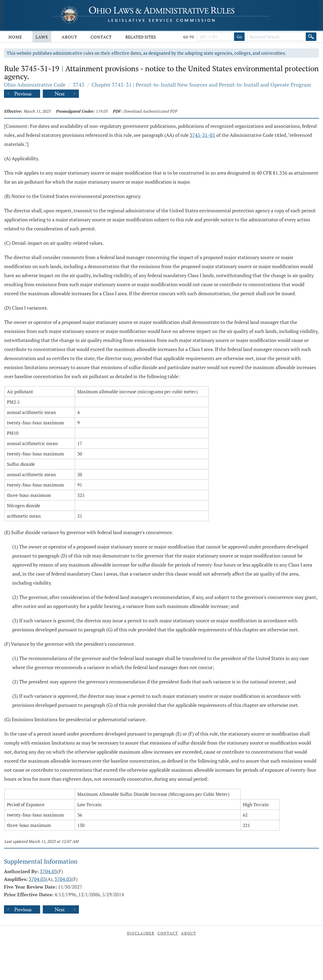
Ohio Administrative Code (35, 85)
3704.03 (48, 871)
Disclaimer (141, 933)
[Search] (311, 37)
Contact (101, 37)
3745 (79, 85)
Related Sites (141, 37)
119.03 (101, 111)
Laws (42, 37)
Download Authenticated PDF (150, 111)
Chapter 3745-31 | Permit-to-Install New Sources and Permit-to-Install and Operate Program (201, 85)
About (69, 37)
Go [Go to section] (239, 37)
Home (15, 37)
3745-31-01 (202, 135)
